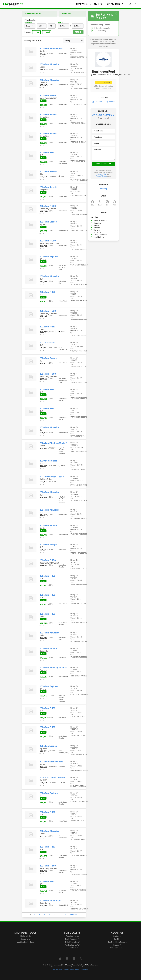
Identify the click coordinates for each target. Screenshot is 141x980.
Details (28, 22)
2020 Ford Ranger (48, 461)
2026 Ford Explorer (49, 256)
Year (60, 22)
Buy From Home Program (117, 942)
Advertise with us (72, 936)
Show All (73, 915)
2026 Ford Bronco (48, 222)
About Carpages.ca (117, 948)
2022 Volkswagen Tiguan (52, 476)
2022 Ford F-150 (48, 327)
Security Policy (69, 970)
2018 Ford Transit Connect (52, 777)
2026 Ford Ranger (48, 358)
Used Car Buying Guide (26, 942)
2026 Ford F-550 (48, 96)
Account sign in (72, 948)
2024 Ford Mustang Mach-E (53, 443)
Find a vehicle (26, 936)
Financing (67, 14)
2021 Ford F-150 (47, 342)
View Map (104, 189)
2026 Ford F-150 (48, 153)
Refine (78, 32)
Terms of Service (101, 176)
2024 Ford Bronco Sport (51, 762)
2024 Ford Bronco (48, 746)
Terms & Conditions (81, 970)
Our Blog (117, 939)
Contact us (117, 936)
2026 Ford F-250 (48, 206)
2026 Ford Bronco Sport (51, 49)
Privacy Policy (102, 174)
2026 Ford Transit (48, 115)
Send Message (104, 164)
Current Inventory (34, 14)
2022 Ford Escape (48, 172)
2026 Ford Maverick (49, 64)
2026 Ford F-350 (48, 374)
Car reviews (26, 939)
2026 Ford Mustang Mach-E (53, 667)
